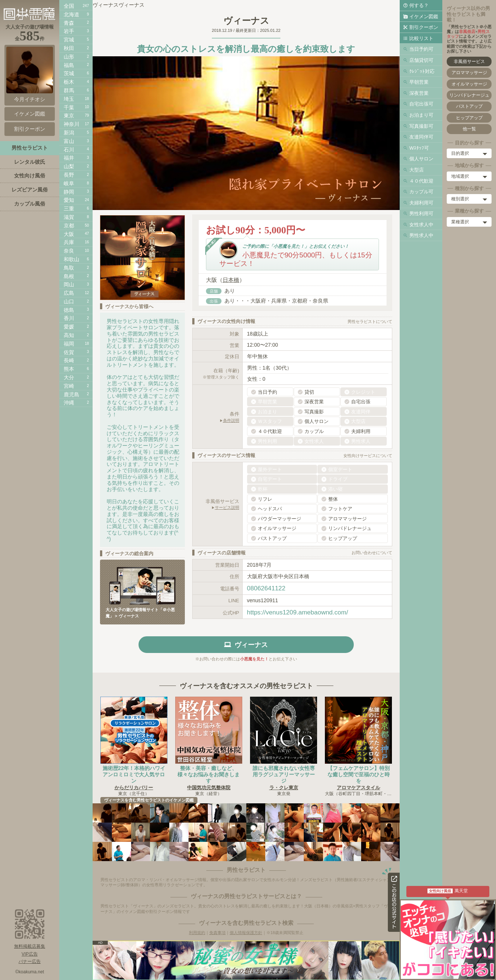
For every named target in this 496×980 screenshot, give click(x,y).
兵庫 (69, 242)
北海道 (71, 14)
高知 (69, 335)
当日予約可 (421, 49)
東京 (69, 116)
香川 (69, 318)
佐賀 (69, 352)
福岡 (69, 344)
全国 (69, 6)
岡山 (69, 284)
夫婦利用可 (421, 203)
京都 (69, 226)
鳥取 (69, 268)
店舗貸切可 (421, 60)
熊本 (69, 369)
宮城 (69, 40)
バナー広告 (30, 961)
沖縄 (69, 403)
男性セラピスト (30, 148)
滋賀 (69, 217)
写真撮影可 (421, 126)
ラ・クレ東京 (284, 788)
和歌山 (71, 259)
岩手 (69, 31)
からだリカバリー (134, 788)
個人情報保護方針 (246, 933)
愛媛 (69, 327)
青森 (69, 23)
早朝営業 (419, 82)
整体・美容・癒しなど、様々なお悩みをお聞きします (209, 774)
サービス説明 (227, 507)
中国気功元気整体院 (209, 788)
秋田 (69, 48)
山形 (69, 57)
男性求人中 (421, 235)
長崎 (69, 360)
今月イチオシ (30, 74)
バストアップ (469, 106)
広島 (69, 293)
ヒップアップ (469, 118)
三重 (69, 209)
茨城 (69, 73)
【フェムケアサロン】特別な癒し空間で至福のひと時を (359, 774)
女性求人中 (421, 225)
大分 (69, 377)
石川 (69, 150)
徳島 (69, 310)
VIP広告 (29, 954)
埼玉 (69, 99)
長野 (69, 175)
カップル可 (421, 192)
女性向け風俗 (30, 176)
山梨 (69, 166)
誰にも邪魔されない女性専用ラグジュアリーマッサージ (284, 774)
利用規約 (197, 933)
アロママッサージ (469, 73)
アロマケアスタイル (358, 788)
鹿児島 (71, 394)
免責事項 (217, 933)
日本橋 (231, 280)
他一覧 (469, 129)
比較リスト (421, 38)
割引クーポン (424, 27)
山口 (69, 301)
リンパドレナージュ (469, 95)
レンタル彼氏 (30, 162)
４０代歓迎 (421, 181)
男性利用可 (421, 214)
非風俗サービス (469, 61)
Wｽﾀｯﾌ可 (419, 148)
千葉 (69, 107)
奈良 (69, 251)
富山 (69, 141)
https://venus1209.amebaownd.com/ (298, 612)
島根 (69, 276)
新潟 (69, 133)
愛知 (69, 200)
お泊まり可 (421, 115)
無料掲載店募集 (30, 946)
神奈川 (71, 124)
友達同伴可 (421, 137)
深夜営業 (419, 93)
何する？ (419, 5)
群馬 (69, 90)
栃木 (69, 82)
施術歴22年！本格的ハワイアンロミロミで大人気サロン (134, 774)
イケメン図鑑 (424, 16)
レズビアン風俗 (30, 190)
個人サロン (421, 159)
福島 (69, 65)
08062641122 (266, 588)
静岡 (69, 192)
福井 (69, 158)
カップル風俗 (30, 204)
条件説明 (231, 420)
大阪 (69, 234)
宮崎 (69, 386)
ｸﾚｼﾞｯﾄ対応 (422, 71)
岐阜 (69, 183)
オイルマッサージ (469, 84)
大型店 (417, 170)
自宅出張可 (421, 104)
